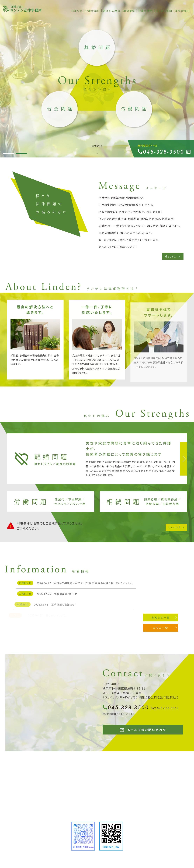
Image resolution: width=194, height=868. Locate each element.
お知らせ (77, 11)
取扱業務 (129, 11)
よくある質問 (164, 11)
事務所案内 (183, 11)
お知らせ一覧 (168, 617)
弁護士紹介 (93, 11)
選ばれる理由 (112, 11)
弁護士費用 (145, 11)
